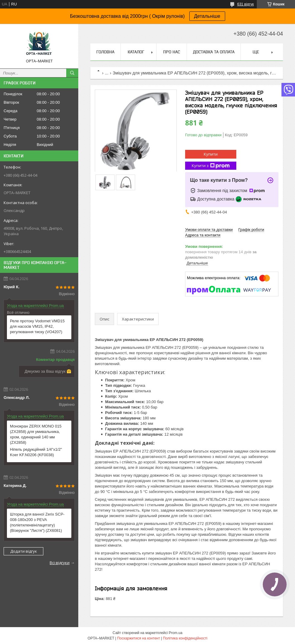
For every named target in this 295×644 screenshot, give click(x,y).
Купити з (211, 166)
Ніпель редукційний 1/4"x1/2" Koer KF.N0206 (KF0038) (36, 452)
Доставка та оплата (214, 52)
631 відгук (245, 4)
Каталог (136, 52)
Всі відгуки (60, 563)
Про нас (172, 52)
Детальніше (207, 16)
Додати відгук (24, 551)
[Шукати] (72, 73)
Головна (105, 52)
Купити (211, 154)
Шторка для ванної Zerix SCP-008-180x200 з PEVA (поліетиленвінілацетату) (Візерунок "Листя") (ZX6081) (37, 522)
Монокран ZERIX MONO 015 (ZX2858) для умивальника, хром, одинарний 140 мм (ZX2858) (36, 434)
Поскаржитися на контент (138, 638)
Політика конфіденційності (185, 638)
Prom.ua (176, 633)
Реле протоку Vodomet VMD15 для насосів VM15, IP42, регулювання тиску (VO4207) (37, 326)
